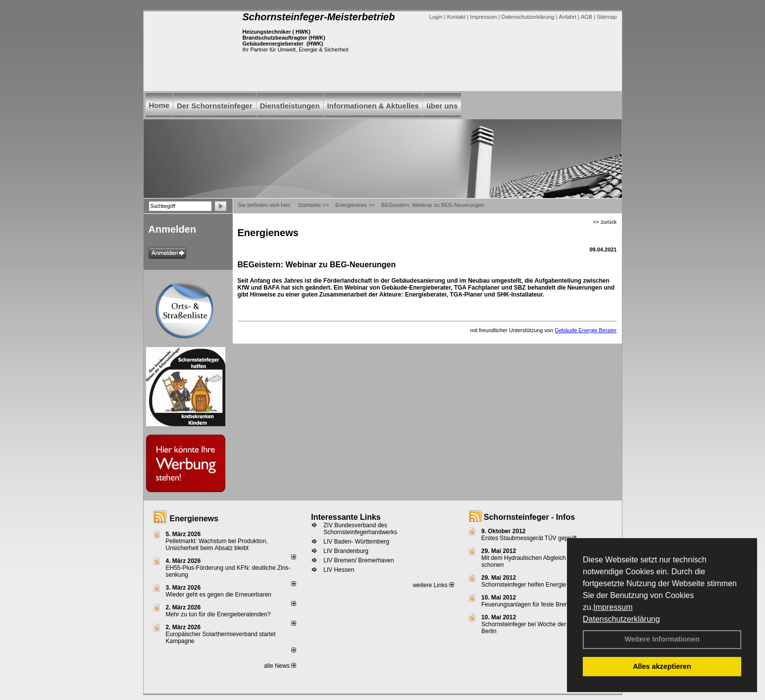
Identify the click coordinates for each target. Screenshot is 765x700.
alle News (280, 666)
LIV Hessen (339, 570)
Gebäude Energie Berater (586, 330)
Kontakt (456, 17)
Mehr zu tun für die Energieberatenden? (218, 614)
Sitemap (607, 17)
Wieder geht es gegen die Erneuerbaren (219, 595)
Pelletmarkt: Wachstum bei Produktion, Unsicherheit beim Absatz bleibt (217, 545)
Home (159, 105)
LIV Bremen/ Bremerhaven (358, 560)
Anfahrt (567, 17)
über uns (442, 106)
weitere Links (433, 585)
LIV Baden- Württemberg (356, 542)
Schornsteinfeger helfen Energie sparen (534, 585)
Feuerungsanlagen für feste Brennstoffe (534, 604)
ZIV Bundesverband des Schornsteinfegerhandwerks (360, 529)
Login (436, 17)
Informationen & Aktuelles (373, 106)
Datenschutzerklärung (621, 619)
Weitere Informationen (662, 639)
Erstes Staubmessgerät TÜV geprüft (529, 538)
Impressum (613, 607)
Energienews (194, 519)
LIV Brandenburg (346, 551)
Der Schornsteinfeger (215, 106)
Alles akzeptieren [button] (662, 666)
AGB (586, 17)
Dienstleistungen (290, 106)
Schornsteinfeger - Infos (529, 517)
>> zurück (605, 222)
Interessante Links (346, 517)
